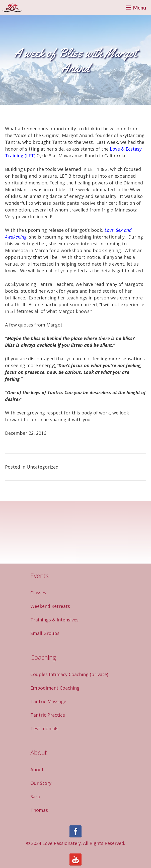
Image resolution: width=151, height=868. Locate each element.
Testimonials (44, 728)
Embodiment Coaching (55, 688)
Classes (38, 593)
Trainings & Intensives (54, 620)
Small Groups (45, 633)
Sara (35, 797)
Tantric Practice (48, 715)
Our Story (41, 783)
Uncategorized (43, 467)
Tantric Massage (48, 701)
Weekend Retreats (50, 606)
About (37, 770)
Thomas (39, 810)
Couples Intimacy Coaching (59, 674)
